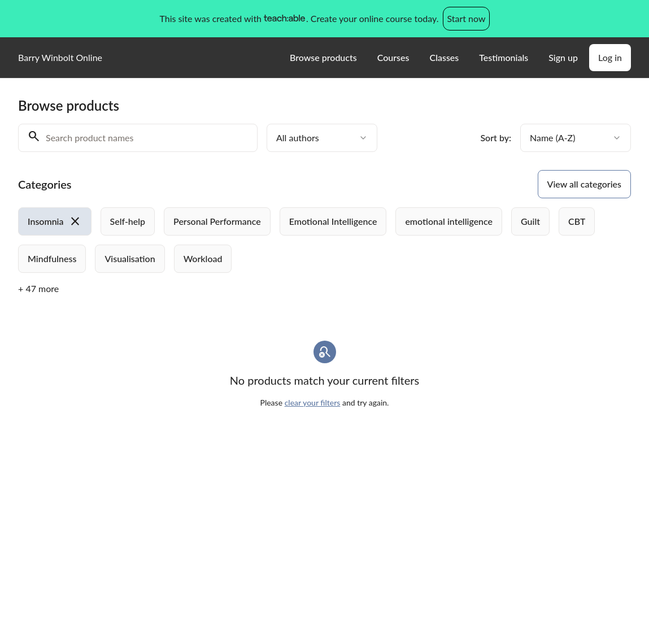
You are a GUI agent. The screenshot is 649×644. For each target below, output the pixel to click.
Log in (610, 57)
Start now (466, 18)
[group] (324, 240)
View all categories (584, 184)
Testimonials (504, 57)
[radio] (55, 221)
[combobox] (322, 138)
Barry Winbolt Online (60, 57)
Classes (444, 57)
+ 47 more (38, 288)
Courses (393, 57)
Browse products (323, 57)
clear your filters (313, 402)
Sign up (563, 57)
